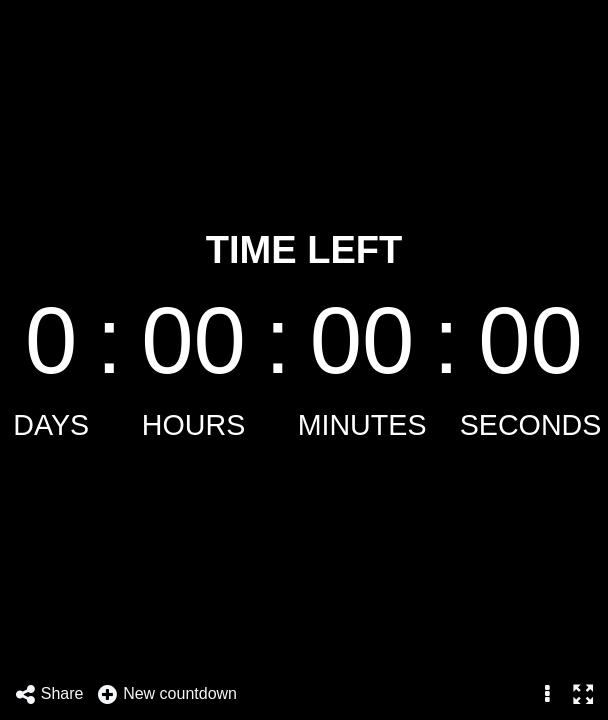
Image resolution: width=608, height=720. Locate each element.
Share (49, 694)
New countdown (166, 694)
